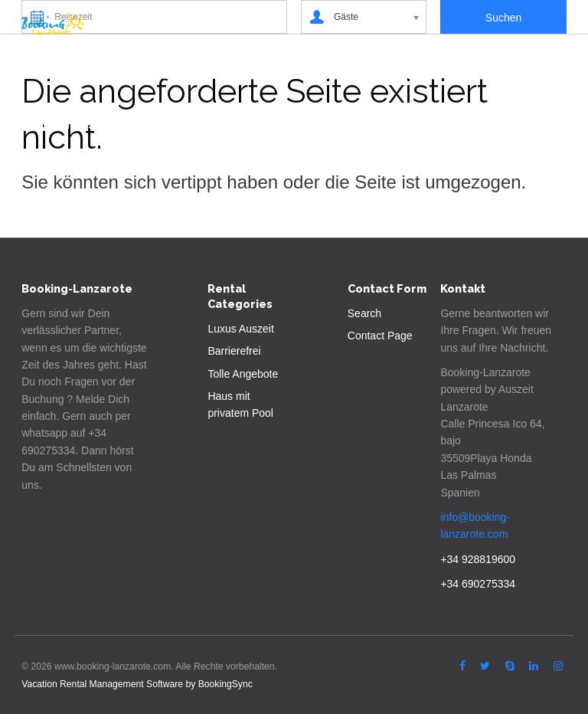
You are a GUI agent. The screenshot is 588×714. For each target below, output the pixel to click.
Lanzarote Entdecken (192, 75)
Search (364, 313)
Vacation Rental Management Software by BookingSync (137, 684)
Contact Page (380, 336)
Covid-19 (69, 124)
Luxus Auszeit (240, 329)
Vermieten (325, 75)
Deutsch (170, 124)
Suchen (65, 75)
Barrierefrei (234, 351)
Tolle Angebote (243, 374)
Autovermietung (444, 75)
